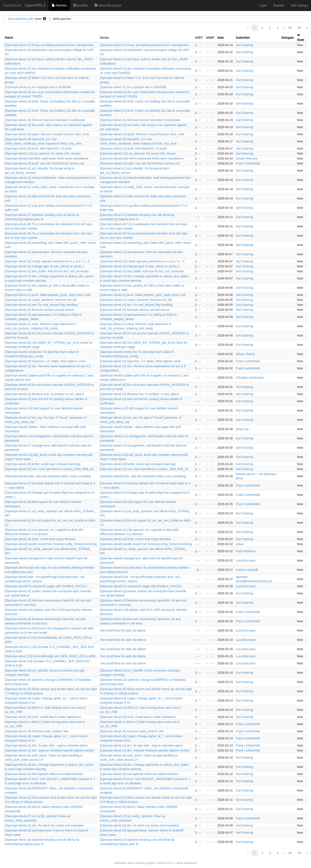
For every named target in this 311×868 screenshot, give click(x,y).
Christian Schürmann (250, 378)
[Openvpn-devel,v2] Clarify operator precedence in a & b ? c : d (47, 261)
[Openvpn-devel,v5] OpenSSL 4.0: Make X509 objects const (45, 361)
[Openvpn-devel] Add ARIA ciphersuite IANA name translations (47, 158)
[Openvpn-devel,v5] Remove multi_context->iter (37, 731)
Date (221, 38)
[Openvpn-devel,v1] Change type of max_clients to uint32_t (44, 266)
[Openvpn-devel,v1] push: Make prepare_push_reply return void (48, 295)
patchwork (120, 863)
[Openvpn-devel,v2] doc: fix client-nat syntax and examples (44, 825)
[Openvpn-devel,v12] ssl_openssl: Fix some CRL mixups (43, 153)
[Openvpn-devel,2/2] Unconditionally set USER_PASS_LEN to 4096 (50, 656)
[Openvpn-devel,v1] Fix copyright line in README (38, 87)
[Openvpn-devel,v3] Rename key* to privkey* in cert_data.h (44, 394)
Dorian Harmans (247, 158)
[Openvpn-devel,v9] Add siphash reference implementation (44, 774)
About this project (108, 5)
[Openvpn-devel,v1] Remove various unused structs (39, 310)
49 (300, 28)
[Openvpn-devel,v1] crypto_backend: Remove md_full (41, 300)
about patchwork (186, 863)
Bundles (81, 5)
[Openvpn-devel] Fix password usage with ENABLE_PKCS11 (46, 586)
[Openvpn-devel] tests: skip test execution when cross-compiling (48, 476)
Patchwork (12, 5)
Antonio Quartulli (247, 570)
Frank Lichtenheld (248, 163)
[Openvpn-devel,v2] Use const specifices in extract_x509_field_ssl (49, 469)
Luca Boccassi (246, 560)
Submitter (243, 38)
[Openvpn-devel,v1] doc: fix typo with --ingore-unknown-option (46, 745)
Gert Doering (244, 45)
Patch (9, 38)
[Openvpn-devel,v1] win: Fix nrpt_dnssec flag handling (41, 305)
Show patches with (20, 19)
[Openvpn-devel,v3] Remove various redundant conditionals (45, 120)
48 (290, 28)
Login (263, 5)
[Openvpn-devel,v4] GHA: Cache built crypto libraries (40, 539)
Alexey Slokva (245, 354)
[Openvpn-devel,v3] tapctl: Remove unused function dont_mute (47, 134)
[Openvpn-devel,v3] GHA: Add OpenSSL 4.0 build (38, 148)
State (301, 40)
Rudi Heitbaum (246, 551)
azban (240, 544)
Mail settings (299, 5)
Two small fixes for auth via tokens (123, 630)
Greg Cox (242, 429)
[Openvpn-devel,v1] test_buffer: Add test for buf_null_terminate (47, 271)
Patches (59, 5)
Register (279, 5)
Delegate (288, 38)
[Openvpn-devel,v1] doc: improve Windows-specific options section (50, 750)
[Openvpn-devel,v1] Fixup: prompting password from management (49, 45)
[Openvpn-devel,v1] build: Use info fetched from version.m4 (44, 163)
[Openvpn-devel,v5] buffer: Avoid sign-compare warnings (43, 464)
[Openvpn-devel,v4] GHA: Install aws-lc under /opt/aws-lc (43, 717)
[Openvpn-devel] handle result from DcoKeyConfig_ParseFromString (51, 544)
